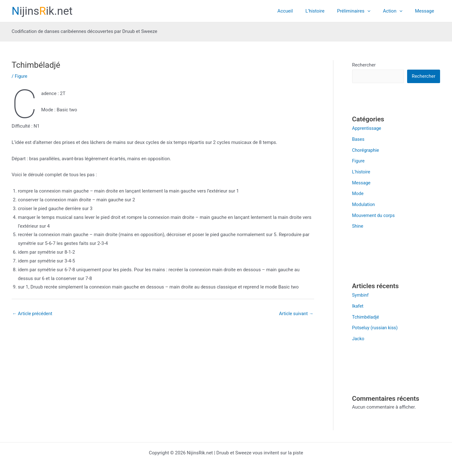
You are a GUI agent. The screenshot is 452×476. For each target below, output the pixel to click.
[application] (375, 11)
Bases (359, 139)
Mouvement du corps (374, 213)
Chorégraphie (366, 150)
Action (397, 11)
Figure (21, 76)
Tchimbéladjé (366, 314)
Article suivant (296, 314)
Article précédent (33, 314)
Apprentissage (367, 129)
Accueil (299, 11)
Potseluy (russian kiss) (376, 325)
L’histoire (326, 11)
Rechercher (364, 65)
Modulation (364, 203)
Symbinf (361, 293)
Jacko (358, 335)
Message (426, 11)
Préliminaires (362, 11)
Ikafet (358, 303)
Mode (358, 192)
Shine (358, 224)
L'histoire (362, 171)
